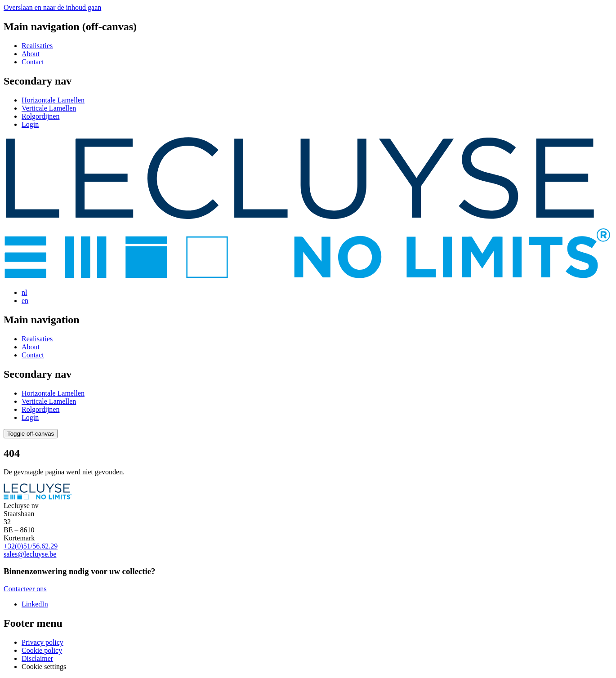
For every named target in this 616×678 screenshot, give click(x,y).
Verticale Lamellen (49, 108)
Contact (33, 62)
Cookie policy (42, 650)
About (31, 54)
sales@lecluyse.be (30, 554)
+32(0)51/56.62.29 (31, 546)
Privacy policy (42, 642)
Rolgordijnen (40, 116)
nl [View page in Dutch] (24, 292)
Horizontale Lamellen (53, 100)
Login (30, 124)
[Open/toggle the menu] (31, 434)
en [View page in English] (25, 301)
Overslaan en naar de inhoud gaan (52, 7)
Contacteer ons (25, 589)
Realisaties (37, 46)
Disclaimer (37, 658)
